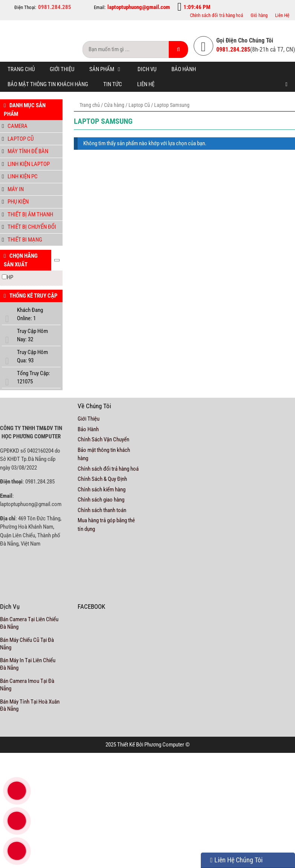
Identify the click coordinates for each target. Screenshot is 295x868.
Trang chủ (21, 69)
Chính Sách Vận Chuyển (103, 439)
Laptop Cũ (139, 105)
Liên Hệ (282, 15)
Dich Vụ (147, 69)
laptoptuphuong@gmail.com (139, 7)
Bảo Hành (184, 69)
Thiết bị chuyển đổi (32, 227)
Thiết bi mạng (25, 240)
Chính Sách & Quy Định (102, 479)
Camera (18, 126)
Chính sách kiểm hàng (102, 489)
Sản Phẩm (110, 69)
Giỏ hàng (259, 15)
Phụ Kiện (18, 202)
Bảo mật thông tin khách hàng (48, 84)
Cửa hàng (114, 105)
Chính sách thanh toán (102, 510)
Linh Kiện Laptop (29, 164)
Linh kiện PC (23, 176)
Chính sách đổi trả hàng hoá (216, 15)
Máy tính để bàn (28, 151)
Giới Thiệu (62, 69)
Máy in (16, 189)
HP (10, 277)
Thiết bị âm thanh (30, 214)
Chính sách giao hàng (101, 500)
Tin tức (113, 84)
